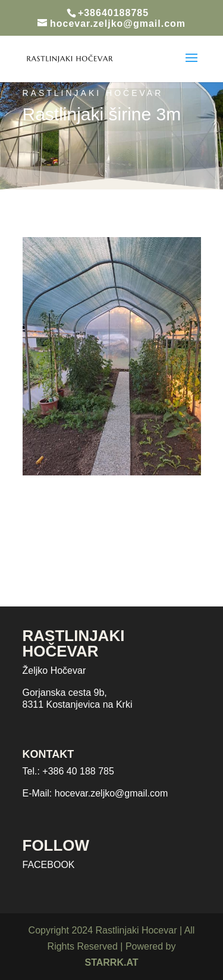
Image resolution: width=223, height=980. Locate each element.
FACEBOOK (49, 865)
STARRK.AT (111, 962)
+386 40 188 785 (78, 771)
